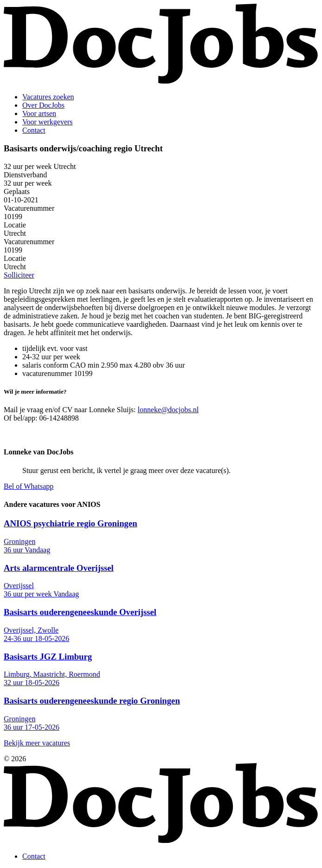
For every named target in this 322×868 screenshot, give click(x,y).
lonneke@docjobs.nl (168, 410)
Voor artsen (39, 113)
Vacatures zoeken (48, 97)
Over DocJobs (43, 105)
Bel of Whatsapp (29, 486)
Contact (34, 130)
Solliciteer (19, 275)
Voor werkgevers (48, 122)
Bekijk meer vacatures (37, 743)
